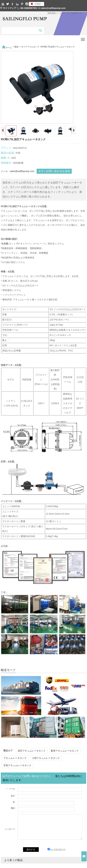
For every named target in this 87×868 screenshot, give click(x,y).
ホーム (7, 47)
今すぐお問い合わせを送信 (54, 174)
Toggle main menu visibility (83, 38)
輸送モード (8, 673)
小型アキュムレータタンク (46, 761)
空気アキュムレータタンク (17, 768)
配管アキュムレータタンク (65, 754)
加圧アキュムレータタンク (32, 754)
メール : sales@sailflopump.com (18, 174)
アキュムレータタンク (15, 761)
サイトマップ (9, 8)
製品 (16, 47)
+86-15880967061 (28, 8)
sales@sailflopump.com (53, 8)
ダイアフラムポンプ (30, 47)
